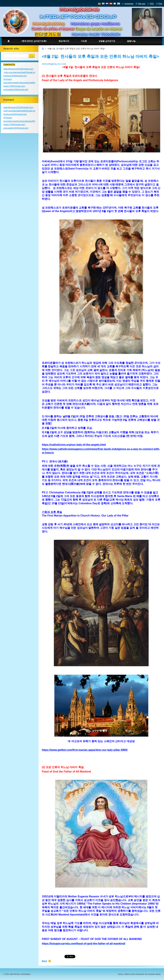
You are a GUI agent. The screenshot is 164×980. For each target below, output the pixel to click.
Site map (142, 4)
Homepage (129, 4)
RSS (152, 4)
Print (160, 4)
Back (44, 961)
